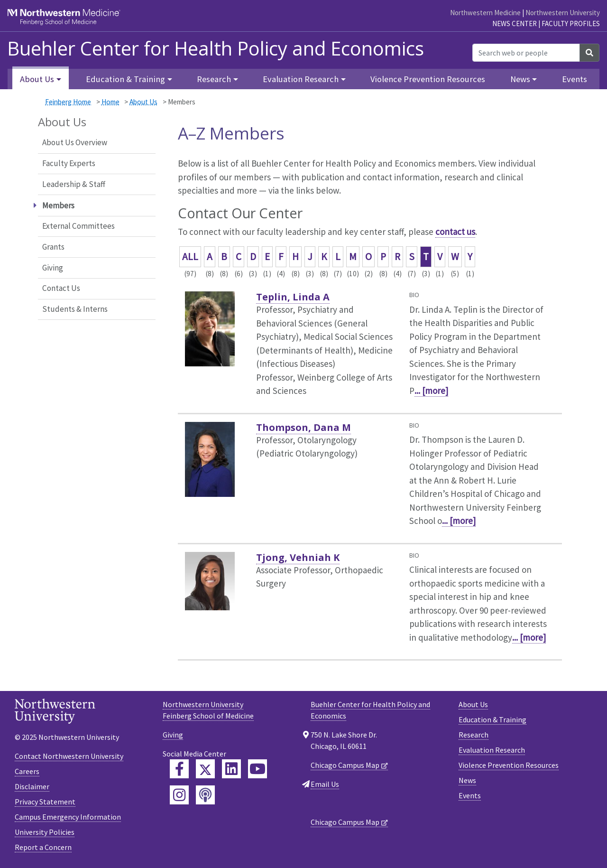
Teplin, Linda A (293, 297)
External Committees (78, 226)
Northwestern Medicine (485, 13)
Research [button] (214, 79)
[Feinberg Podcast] (205, 795)
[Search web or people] (526, 53)
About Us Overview (75, 142)
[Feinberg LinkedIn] (231, 769)
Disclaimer (32, 786)
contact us (455, 232)
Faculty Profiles (571, 23)
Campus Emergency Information (68, 817)
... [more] (431, 391)
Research (474, 735)
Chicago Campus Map (345, 765)
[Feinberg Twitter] (205, 769)
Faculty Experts (69, 163)
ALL (190, 257)
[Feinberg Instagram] (179, 795)
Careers (27, 771)
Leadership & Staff (74, 184)
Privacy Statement (45, 802)
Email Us (325, 784)
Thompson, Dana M (303, 427)
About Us (143, 102)
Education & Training (492, 719)
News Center (515, 23)
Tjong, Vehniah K (298, 557)
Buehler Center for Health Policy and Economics (216, 48)
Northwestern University (563, 13)
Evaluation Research (492, 750)
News (467, 780)
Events (575, 79)
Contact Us (61, 288)
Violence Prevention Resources (428, 79)
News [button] (520, 79)
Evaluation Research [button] (301, 79)
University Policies (45, 832)
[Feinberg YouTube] (258, 769)
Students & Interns (75, 309)
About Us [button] (37, 79)
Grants (53, 247)
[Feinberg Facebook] (179, 769)
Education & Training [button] (125, 79)
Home (110, 102)
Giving (53, 268)
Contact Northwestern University (69, 756)
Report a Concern (43, 847)
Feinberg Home (68, 102)
